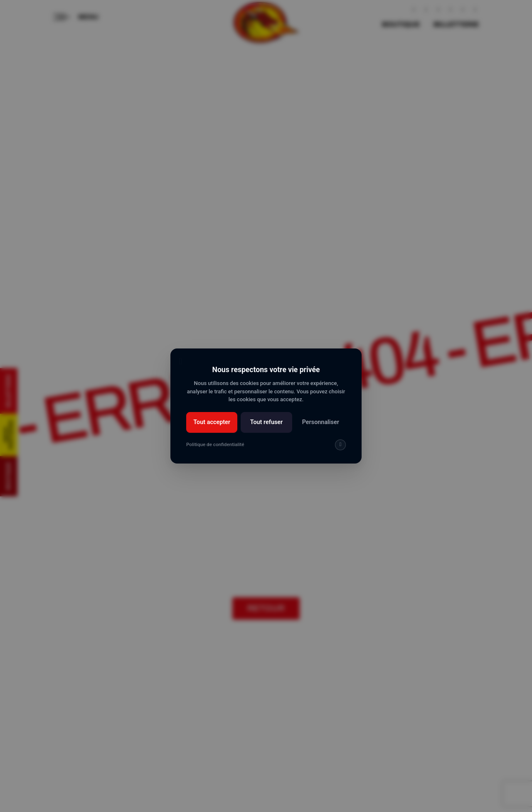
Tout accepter (212, 422)
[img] (340, 445)
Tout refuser (267, 422)
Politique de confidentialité (215, 444)
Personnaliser (321, 422)
